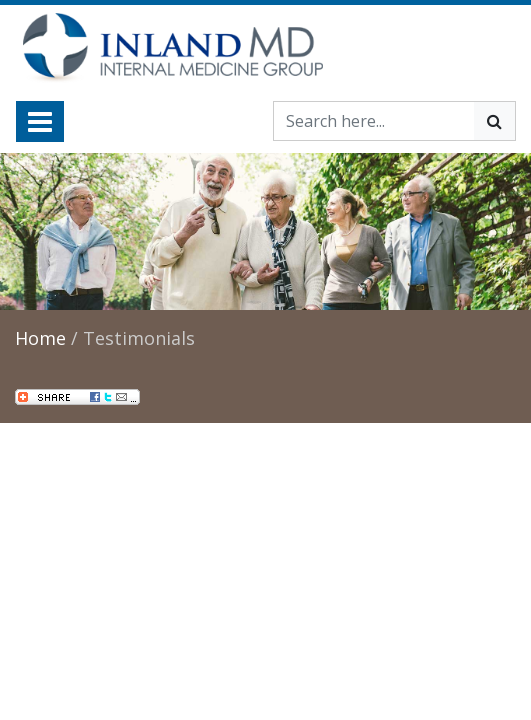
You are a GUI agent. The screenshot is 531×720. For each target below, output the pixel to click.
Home (40, 338)
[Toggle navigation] (40, 121)
